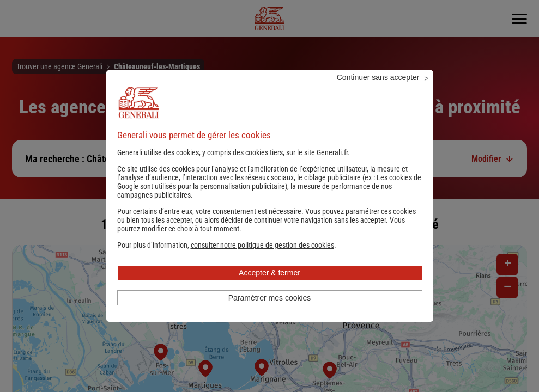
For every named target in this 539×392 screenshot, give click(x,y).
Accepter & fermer (269, 287)
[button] (262, 260)
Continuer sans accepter (378, 92)
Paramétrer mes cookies (270, 313)
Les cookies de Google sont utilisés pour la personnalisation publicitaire (269, 197)
